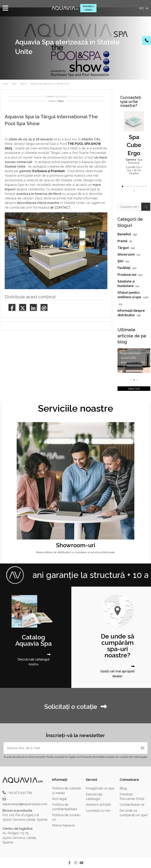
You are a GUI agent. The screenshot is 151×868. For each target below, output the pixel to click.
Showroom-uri (76, 545)
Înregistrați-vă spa (100, 788)
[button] (122, 186)
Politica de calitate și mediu (67, 791)
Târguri (61, 101)
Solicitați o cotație (88, 8)
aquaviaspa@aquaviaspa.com (25, 804)
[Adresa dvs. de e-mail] (71, 748)
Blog (123, 788)
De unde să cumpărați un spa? (134, 813)
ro (144, 8)
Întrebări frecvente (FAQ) (132, 796)
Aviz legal (59, 799)
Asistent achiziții (98, 805)
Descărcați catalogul (94, 796)
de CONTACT (60, 207)
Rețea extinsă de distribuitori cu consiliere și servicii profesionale (75, 552)
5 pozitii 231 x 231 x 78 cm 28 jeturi (134, 170)
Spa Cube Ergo (134, 145)
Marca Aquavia (63, 825)
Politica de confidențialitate (65, 807)
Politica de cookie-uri (67, 817)
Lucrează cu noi (98, 810)
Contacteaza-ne (132, 805)
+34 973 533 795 (20, 792)
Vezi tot (134, 389)
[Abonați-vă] (142, 748)
